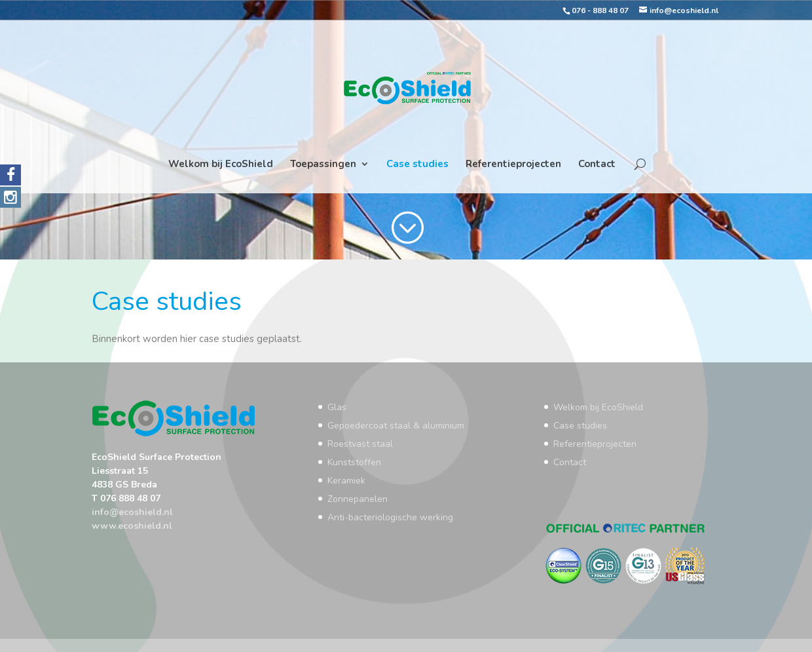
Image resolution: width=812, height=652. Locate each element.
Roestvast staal (360, 444)
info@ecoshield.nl (132, 512)
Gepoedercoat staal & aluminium (396, 426)
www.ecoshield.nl (132, 526)
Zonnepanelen (358, 499)
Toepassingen (323, 165)
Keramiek (346, 481)
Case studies (417, 165)
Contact (597, 165)
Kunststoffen (354, 462)
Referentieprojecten (513, 165)
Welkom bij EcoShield (221, 165)
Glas (337, 407)
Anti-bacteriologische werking (390, 517)
